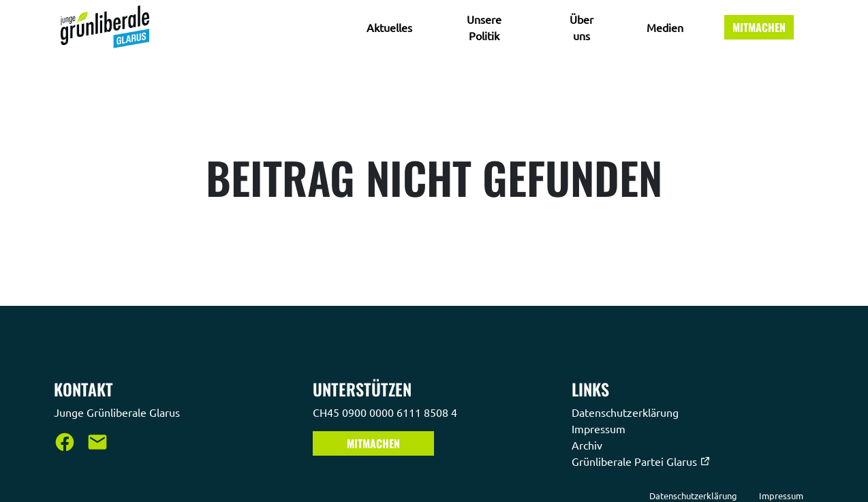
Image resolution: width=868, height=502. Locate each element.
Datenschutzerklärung (626, 412)
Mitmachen (759, 27)
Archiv (588, 445)
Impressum (600, 428)
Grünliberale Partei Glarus (641, 461)
